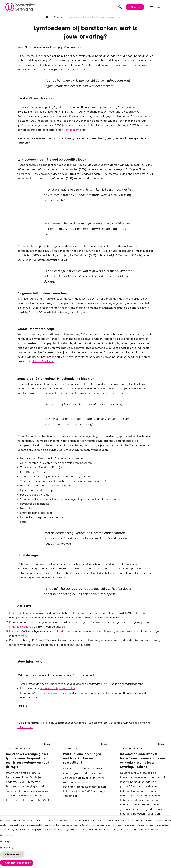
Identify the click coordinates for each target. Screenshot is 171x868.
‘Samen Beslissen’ (43, 361)
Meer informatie (152, 834)
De (11, 613)
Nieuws (58, 17)
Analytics (8, 846)
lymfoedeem (72, 130)
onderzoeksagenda (21, 627)
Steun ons (136, 7)
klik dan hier (25, 727)
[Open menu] (156, 7)
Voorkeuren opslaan (12, 859)
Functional (9, 840)
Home (47, 17)
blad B (61, 631)
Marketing (9, 852)
